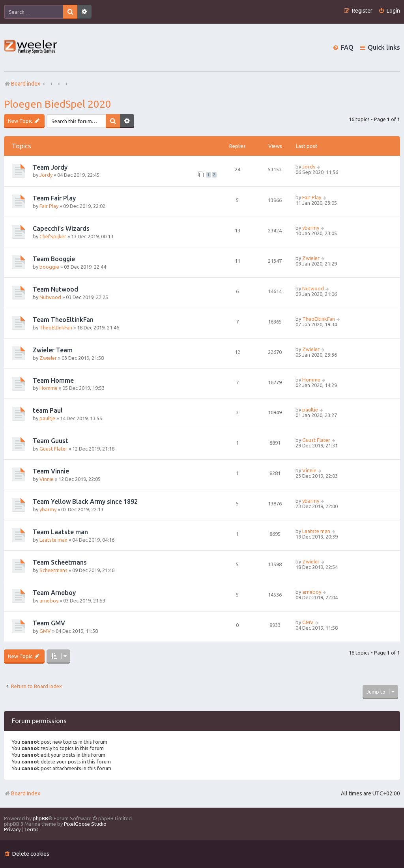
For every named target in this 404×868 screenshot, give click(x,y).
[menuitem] (389, 11)
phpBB (40, 818)
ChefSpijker (53, 236)
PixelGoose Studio (85, 824)
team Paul (48, 410)
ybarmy (311, 228)
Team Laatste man (60, 532)
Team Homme (53, 380)
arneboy (49, 600)
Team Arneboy (54, 593)
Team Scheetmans (60, 562)
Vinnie (47, 479)
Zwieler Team (53, 350)
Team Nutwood (55, 289)
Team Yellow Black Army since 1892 (85, 501)
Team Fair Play (54, 198)
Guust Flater (53, 449)
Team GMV (49, 623)
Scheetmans (53, 570)
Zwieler (311, 258)
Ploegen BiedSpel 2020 (58, 104)
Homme (49, 388)
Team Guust (50, 441)
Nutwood (50, 297)
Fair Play (49, 206)
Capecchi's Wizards (61, 228)
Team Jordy (50, 167)
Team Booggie (54, 259)
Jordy (46, 175)
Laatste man (53, 540)
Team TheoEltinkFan (63, 320)
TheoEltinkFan (56, 327)
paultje (47, 418)
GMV (45, 631)
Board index (22, 793)
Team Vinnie (51, 471)
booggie (49, 267)
